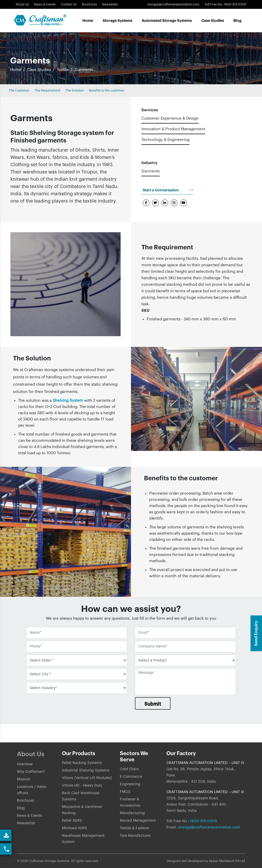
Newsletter (26, 823)
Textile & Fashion (134, 828)
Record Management (138, 821)
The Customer (19, 90)
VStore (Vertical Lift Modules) (87, 778)
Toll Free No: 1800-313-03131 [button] (225, 4)
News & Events (45, 4)
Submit (153, 704)
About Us (22, 4)
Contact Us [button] (69, 4)
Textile (63, 70)
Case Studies (39, 70)
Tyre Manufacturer (135, 836)
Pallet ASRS (72, 821)
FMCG (125, 792)
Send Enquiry (256, 633)
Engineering (130, 784)
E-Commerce (131, 777)
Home (88, 21)
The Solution (75, 90)
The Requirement (48, 90)
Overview (25, 764)
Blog (237, 21)
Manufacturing (132, 813)
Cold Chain (129, 769)
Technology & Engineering (165, 140)
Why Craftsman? (31, 772)
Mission (23, 779)
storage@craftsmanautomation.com (209, 827)
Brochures (25, 801)
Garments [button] (84, 70)
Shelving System (68, 401)
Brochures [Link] (89, 4)
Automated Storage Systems (167, 21)
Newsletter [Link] (110, 4)
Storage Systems (117, 21)
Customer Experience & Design (170, 118)
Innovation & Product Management (173, 129)
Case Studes (213, 21)
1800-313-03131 (203, 821)
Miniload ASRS (74, 828)
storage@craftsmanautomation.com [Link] (173, 4)
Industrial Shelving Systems (86, 770)
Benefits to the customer (107, 90)
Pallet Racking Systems (82, 763)
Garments (150, 171)
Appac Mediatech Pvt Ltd (227, 861)
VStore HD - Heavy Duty (82, 786)
